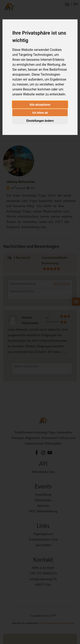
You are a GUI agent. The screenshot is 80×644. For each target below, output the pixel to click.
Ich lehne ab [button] (40, 113)
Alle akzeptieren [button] (40, 105)
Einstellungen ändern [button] (40, 121)
